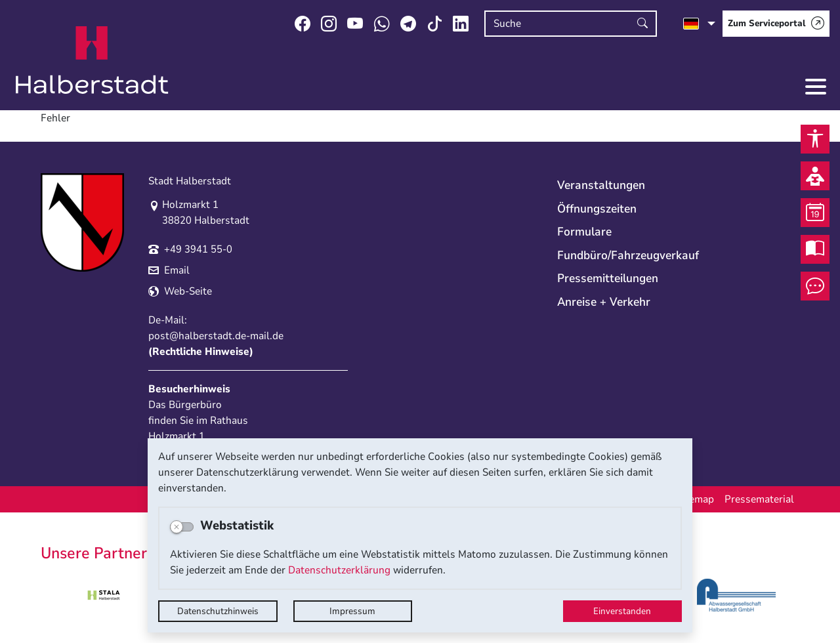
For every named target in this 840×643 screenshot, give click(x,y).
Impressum (352, 611)
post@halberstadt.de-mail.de (216, 336)
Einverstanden (622, 611)
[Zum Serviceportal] (776, 24)
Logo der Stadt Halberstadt (92, 60)
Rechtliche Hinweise (201, 352)
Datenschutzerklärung (339, 570)
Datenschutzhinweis (218, 611)
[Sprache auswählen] (699, 24)
